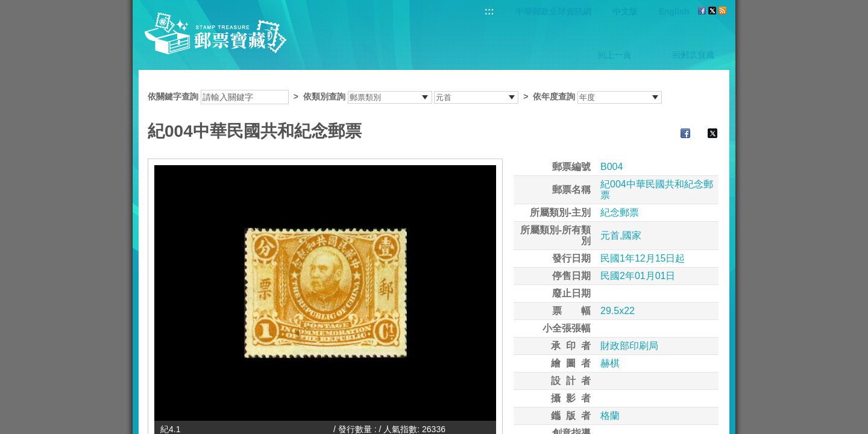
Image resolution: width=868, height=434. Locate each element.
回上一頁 (614, 55)
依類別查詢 (324, 96)
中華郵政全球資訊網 (553, 11)
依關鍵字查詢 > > (405, 96)
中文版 (625, 11)
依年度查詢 (554, 96)
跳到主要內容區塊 (6, 6)
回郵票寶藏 (693, 55)
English (674, 11)
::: (489, 11)
